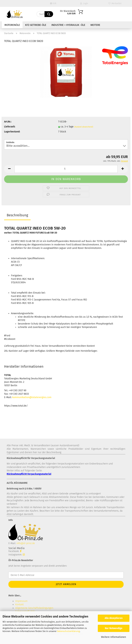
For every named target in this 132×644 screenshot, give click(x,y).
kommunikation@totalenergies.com (32, 397)
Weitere (95, 25)
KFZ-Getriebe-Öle (36, 25)
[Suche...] (49, 14)
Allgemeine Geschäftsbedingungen (34, 608)
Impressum (21, 601)
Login (84, 3)
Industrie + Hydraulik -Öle (68, 25)
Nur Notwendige (114, 628)
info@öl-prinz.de (26, 543)
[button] (9, 169)
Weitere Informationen (114, 637)
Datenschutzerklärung (68, 631)
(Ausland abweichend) (84, 127)
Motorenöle (12, 25)
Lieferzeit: (10, 127)
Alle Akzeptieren (114, 618)
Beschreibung (17, 215)
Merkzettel (115, 3)
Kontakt (20, 605)
